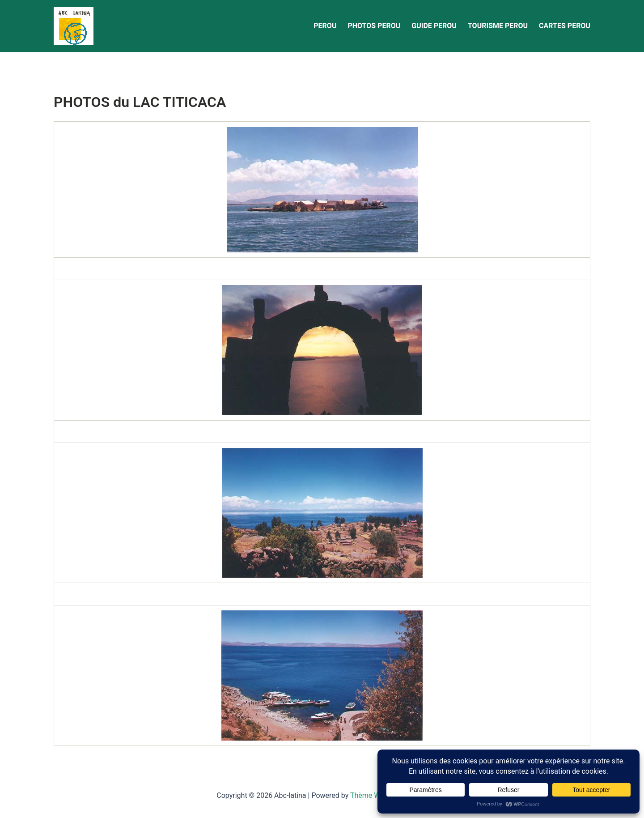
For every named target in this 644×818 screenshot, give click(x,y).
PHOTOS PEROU (374, 26)
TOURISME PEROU (498, 26)
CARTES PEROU (565, 26)
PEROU (325, 26)
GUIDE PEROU (434, 26)
